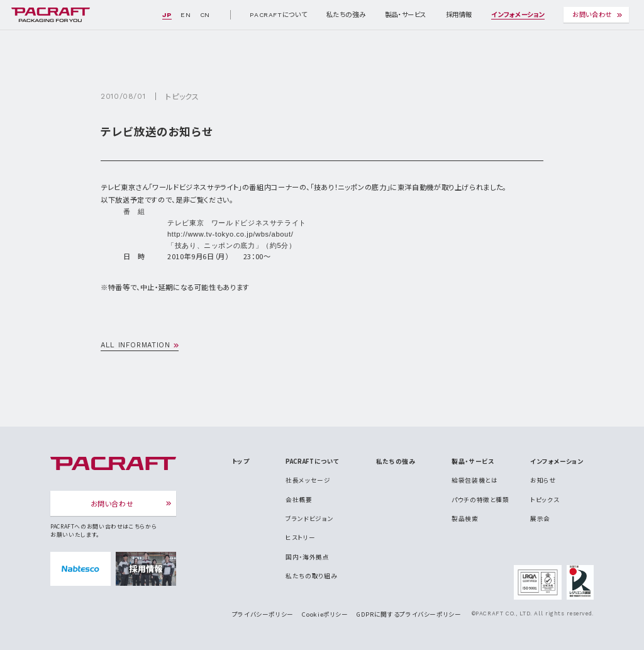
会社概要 (299, 500)
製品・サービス (406, 15)
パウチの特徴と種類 (480, 500)
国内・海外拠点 (307, 557)
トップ (241, 461)
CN (205, 15)
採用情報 (459, 15)
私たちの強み (346, 15)
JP (167, 15)
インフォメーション (518, 15)
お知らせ (543, 480)
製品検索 (465, 518)
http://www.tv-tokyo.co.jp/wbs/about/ (230, 234)
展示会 (540, 518)
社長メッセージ (308, 480)
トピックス (182, 96)
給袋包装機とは (475, 480)
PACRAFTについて (278, 15)
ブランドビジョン (309, 518)
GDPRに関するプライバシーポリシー (409, 614)
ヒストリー (300, 537)
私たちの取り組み (311, 576)
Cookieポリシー (325, 614)
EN (186, 15)
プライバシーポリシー (263, 614)
